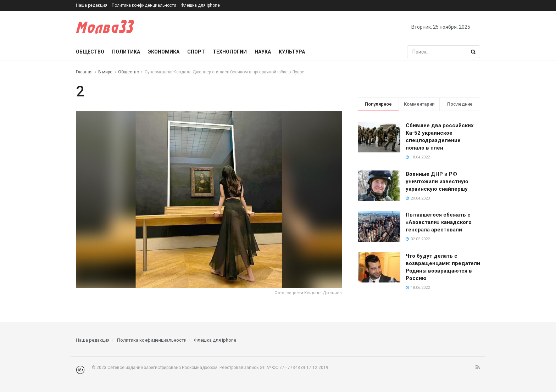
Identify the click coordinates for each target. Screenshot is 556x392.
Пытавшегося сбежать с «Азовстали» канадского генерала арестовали (439, 222)
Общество (90, 52)
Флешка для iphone (200, 5)
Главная (84, 72)
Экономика (164, 52)
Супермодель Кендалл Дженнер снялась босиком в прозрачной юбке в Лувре (224, 72)
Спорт (196, 52)
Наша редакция (92, 5)
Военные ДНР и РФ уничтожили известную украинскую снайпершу (437, 181)
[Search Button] (474, 52)
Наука (263, 52)
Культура (292, 52)
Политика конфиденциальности (144, 5)
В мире (105, 72)
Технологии (230, 52)
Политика (126, 52)
